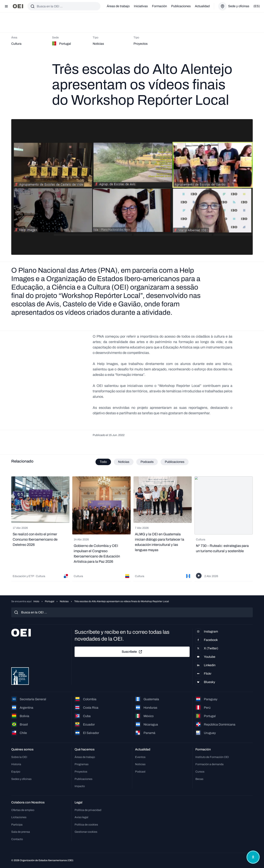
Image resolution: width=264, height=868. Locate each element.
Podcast (140, 772)
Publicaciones (181, 6)
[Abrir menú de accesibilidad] (253, 857)
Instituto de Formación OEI (212, 757)
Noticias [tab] (124, 462)
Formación (159, 6)
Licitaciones (19, 817)
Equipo (16, 772)
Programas (82, 764)
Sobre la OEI (19, 757)
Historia (16, 764)
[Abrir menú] (6, 6)
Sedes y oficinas (21, 779)
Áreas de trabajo (118, 6)
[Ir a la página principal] (18, 6)
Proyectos (81, 772)
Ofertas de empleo (23, 810)
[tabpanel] (132, 529)
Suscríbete (132, 652)
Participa (17, 825)
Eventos (140, 757)
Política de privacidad (88, 810)
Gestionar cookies (86, 832)
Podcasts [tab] (147, 462)
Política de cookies (86, 825)
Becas (199, 779)
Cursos (200, 772)
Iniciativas (141, 6)
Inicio (36, 601)
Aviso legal (81, 817)
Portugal (50, 601)
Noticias (64, 601)
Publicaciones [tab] (175, 462)
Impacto (80, 786)
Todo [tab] (103, 462)
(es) (257, 6)
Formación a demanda (209, 764)
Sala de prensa (21, 832)
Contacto (17, 839)
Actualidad (202, 6)
